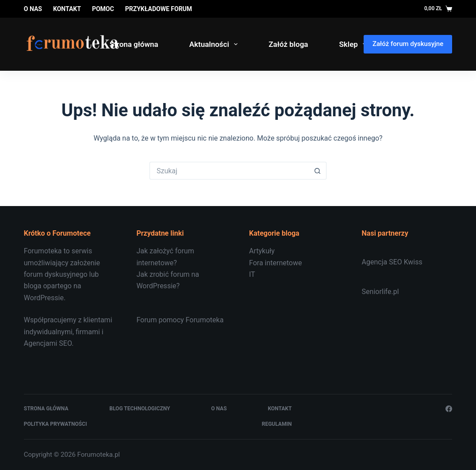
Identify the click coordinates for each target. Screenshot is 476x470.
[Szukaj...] (229, 171)
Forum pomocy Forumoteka (180, 320)
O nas (33, 9)
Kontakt (67, 9)
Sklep (354, 44)
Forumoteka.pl (99, 455)
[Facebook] (449, 409)
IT (252, 274)
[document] (294, 263)
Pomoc (103, 9)
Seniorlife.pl (380, 292)
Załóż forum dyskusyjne (408, 44)
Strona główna (134, 44)
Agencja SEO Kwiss (392, 262)
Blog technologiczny (140, 409)
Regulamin (277, 424)
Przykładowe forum (159, 9)
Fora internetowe (275, 263)
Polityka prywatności (56, 424)
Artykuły (262, 251)
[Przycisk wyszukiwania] (318, 171)
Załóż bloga (288, 44)
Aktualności (215, 44)
